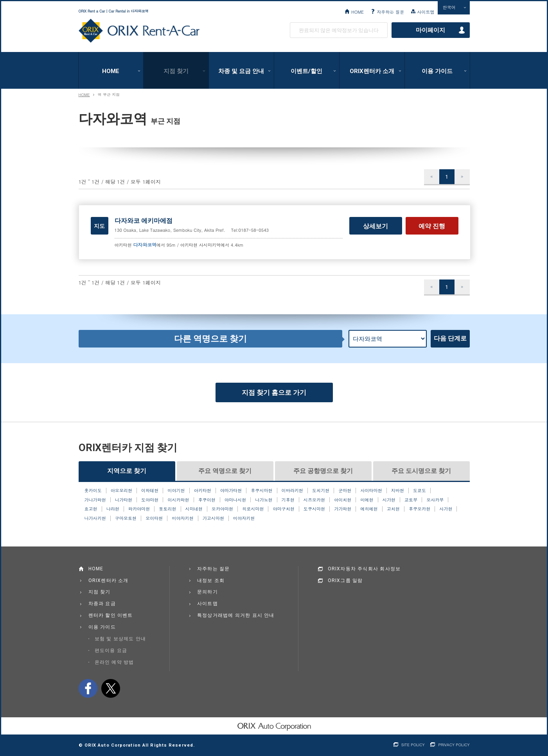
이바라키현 (292, 491)
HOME (358, 12)
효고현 (91, 509)
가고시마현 (213, 518)
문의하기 (208, 592)
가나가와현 (95, 500)
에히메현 (369, 509)
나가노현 (264, 500)
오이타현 (154, 518)
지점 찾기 (176, 71)
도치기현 (321, 491)
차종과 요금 (102, 604)
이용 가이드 (437, 71)
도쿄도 (420, 491)
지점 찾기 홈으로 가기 (274, 392)
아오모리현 (121, 491)
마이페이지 (430, 30)
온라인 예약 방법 (114, 662)
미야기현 (176, 491)
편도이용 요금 (111, 650)
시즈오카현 (314, 500)
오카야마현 (222, 509)
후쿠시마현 (261, 491)
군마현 (345, 491)
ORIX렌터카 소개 (372, 71)
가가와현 (343, 509)
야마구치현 (284, 509)
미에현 (367, 500)
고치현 (393, 509)
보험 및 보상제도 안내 (120, 639)
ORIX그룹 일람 (345, 580)
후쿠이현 (207, 500)
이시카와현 (178, 500)
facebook (88, 688)
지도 (99, 226)
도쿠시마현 (314, 509)
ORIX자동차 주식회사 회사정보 (364, 569)
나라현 (113, 509)
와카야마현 (139, 509)
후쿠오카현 (420, 509)
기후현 (288, 500)
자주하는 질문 (390, 12)
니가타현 (124, 500)
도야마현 (150, 500)
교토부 (411, 500)
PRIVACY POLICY (454, 745)
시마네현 (194, 509)
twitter (111, 688)
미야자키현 (182, 518)
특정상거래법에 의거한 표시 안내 (236, 615)
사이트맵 (426, 12)
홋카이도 (93, 491)
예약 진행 (432, 226)
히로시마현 (253, 509)
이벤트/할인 (306, 71)
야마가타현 (231, 491)
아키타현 (203, 491)
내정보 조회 (211, 580)
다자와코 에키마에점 (144, 221)
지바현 (398, 491)
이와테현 (150, 491)
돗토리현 (167, 509)
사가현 (446, 509)
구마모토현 (126, 518)
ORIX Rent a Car (139, 31)
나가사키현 (95, 518)
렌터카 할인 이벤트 (111, 615)
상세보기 (376, 226)
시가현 (389, 500)
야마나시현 (235, 500)
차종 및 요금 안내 (241, 71)
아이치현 (343, 500)
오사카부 (435, 500)
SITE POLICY (413, 745)
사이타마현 (371, 491)
